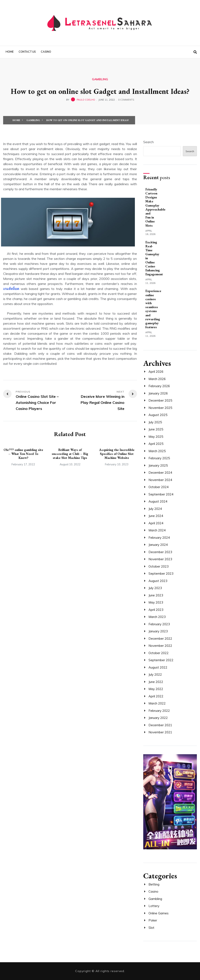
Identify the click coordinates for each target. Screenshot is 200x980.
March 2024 (157, 530)
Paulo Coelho (86, 100)
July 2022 (155, 674)
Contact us (27, 52)
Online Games (159, 913)
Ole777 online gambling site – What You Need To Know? (23, 454)
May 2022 (156, 689)
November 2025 (160, 408)
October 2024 (159, 487)
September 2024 (161, 494)
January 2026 (158, 393)
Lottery (154, 906)
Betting (154, 884)
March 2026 (157, 379)
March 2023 (157, 617)
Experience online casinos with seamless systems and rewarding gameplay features (153, 309)
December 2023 (160, 552)
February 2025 (159, 458)
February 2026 (159, 386)
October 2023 (159, 566)
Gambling (100, 79)
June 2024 (156, 516)
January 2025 (158, 465)
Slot (151, 928)
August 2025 (158, 415)
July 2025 (155, 422)
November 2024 (160, 480)
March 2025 (157, 451)
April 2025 (156, 444)
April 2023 (156, 610)
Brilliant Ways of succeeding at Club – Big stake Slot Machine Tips (70, 454)
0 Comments (126, 100)
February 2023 (159, 624)
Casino (46, 52)
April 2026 (156, 372)
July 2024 (155, 509)
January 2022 (158, 718)
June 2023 (156, 595)
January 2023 (158, 631)
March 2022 (157, 703)
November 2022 (160, 646)
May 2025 (156, 437)
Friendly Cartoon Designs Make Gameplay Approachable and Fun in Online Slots (155, 207)
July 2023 (155, 588)
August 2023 (158, 581)
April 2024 (156, 523)
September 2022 (161, 660)
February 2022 (159, 711)
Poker (153, 920)
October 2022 (159, 653)
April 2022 (156, 696)
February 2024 (159, 538)
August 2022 (158, 667)
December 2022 (160, 639)
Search (148, 142)
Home (10, 52)
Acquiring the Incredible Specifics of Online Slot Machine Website (117, 454)
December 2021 (160, 725)
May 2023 (156, 602)
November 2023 (160, 559)
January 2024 (158, 545)
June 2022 (156, 682)
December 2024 (160, 473)
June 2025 (156, 429)
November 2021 (160, 732)
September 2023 (161, 574)
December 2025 (160, 400)
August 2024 (158, 501)
